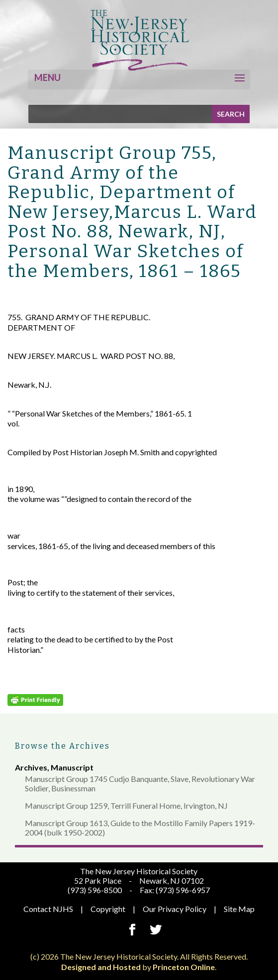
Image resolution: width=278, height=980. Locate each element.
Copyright (108, 909)
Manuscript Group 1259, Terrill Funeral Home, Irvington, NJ (126, 805)
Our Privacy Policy (175, 909)
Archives (31, 767)
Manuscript (72, 767)
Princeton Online (184, 967)
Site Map (239, 909)
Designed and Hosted (101, 967)
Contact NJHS (48, 909)
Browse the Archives (62, 746)
